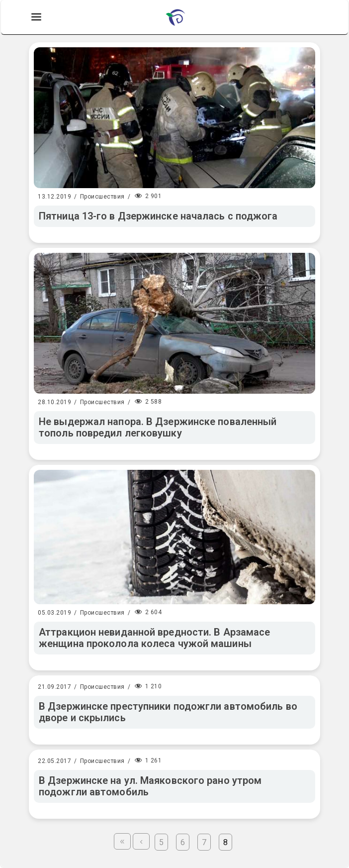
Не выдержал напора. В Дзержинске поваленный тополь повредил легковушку (158, 427)
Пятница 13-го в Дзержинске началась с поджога (158, 216)
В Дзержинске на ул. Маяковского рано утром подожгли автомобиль (150, 786)
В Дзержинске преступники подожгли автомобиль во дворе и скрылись (168, 712)
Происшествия (102, 197)
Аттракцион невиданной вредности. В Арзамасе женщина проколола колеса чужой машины (154, 638)
